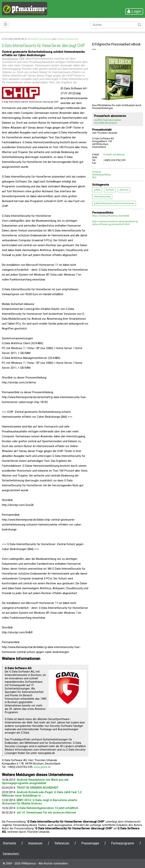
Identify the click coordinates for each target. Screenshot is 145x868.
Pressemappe (90, 843)
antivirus (124, 190)
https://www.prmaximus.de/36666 (111, 216)
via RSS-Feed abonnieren (108, 120)
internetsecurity (102, 197)
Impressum (35, 843)
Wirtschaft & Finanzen (39, 39)
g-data (97, 190)
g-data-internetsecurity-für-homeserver (114, 203)
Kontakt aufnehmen (114, 154)
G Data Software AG (67, 39)
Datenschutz (11, 854)
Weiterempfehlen (101, 175)
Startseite (9, 843)
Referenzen (62, 843)
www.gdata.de (42, 767)
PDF (94, 177)
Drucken (97, 172)
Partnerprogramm (123, 843)
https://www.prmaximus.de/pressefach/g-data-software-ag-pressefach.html (115, 223)
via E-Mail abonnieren (106, 123)
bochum (110, 190)
